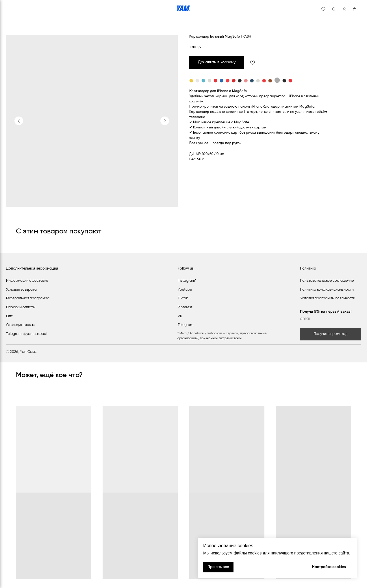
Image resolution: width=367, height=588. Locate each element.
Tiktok (183, 298)
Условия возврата (21, 290)
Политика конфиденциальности (327, 290)
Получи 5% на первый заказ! (326, 312)
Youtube (185, 290)
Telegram (186, 325)
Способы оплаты (21, 307)
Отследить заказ (20, 325)
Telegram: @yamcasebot (27, 334)
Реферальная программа (28, 298)
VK (180, 316)
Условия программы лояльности (328, 298)
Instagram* (187, 281)
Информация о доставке (27, 281)
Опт (9, 316)
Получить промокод (330, 334)
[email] (331, 319)
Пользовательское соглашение (327, 281)
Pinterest (185, 307)
